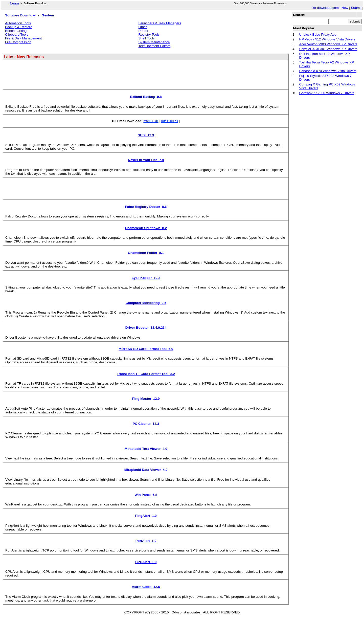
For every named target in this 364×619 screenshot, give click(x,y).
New (344, 8)
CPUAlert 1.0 (146, 562)
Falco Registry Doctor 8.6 (146, 207)
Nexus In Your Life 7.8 (146, 160)
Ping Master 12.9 (146, 399)
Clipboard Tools (17, 35)
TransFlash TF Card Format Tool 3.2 (146, 374)
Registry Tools (149, 35)
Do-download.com (325, 8)
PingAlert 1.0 (146, 516)
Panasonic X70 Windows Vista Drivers (328, 71)
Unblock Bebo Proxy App (318, 35)
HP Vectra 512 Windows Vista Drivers (327, 39)
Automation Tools (18, 23)
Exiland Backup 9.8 (146, 97)
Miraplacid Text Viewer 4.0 (146, 449)
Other (143, 27)
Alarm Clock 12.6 (146, 587)
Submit (356, 8)
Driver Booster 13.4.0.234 (146, 328)
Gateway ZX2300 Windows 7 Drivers (327, 93)
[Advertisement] (97, 77)
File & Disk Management (23, 38)
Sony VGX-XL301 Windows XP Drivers (328, 49)
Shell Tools (147, 38)
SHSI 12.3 (146, 135)
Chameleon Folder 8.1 (146, 253)
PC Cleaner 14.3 (146, 424)
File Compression (18, 42)
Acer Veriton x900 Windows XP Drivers (328, 44)
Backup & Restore (19, 27)
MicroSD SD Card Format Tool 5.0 (146, 349)
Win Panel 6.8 (146, 495)
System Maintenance (154, 42)
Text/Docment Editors (155, 46)
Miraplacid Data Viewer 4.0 (146, 470)
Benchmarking (16, 31)
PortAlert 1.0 (146, 541)
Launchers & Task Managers (160, 23)
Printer (143, 31)
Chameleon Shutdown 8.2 (146, 228)
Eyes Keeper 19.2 (146, 278)
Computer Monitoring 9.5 (146, 303)
